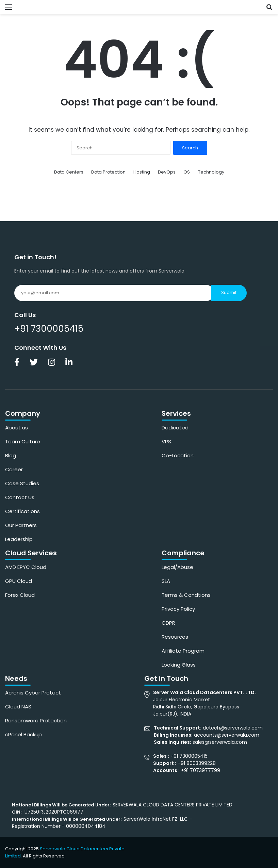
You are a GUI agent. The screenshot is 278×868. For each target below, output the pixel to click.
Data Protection (108, 172)
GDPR (168, 623)
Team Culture (23, 441)
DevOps (167, 172)
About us (17, 428)
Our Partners (21, 525)
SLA (166, 581)
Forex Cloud (20, 595)
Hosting (142, 172)
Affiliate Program (183, 651)
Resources (175, 637)
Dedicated (175, 428)
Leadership (19, 539)
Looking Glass (179, 665)
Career (14, 469)
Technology (211, 172)
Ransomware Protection (36, 720)
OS (187, 172)
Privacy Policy (178, 609)
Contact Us (20, 497)
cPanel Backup (23, 734)
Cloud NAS (18, 707)
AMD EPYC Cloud (26, 567)
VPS (166, 441)
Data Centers (69, 172)
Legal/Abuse (177, 567)
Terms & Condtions (186, 595)
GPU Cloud (19, 581)
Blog (11, 455)
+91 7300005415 (49, 329)
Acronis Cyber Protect (33, 693)
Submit (229, 292)
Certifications (22, 511)
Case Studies (22, 483)
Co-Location (178, 455)
